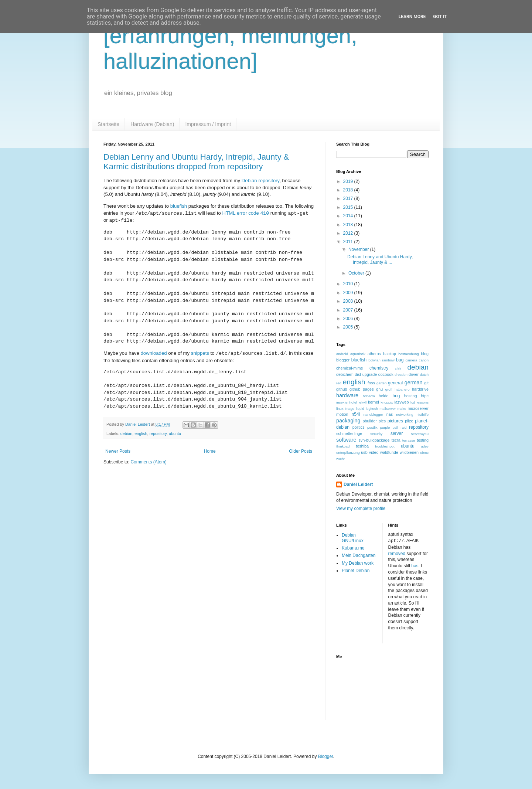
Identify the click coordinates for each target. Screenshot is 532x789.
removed (397, 553)
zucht (340, 459)
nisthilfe (422, 414)
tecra (396, 440)
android (342, 354)
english (141, 433)
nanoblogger (373, 414)
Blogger (326, 756)
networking (405, 414)
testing (423, 440)
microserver (418, 408)
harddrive (420, 389)
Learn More (412, 17)
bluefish (179, 206)
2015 (349, 207)
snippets (200, 353)
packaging (348, 421)
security (376, 434)
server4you (420, 434)
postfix (372, 427)
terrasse (409, 440)
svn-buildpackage (374, 440)
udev (425, 446)
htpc (425, 396)
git (427, 383)
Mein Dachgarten (359, 555)
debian (126, 433)
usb (364, 452)
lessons (422, 402)
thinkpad (343, 446)
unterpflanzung (348, 453)
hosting (411, 396)
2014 (349, 216)
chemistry (379, 368)
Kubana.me (353, 548)
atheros (374, 354)
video (374, 452)
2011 (349, 242)
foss (371, 383)
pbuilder (370, 421)
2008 (349, 301)
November (359, 249)
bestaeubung (408, 354)
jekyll (363, 402)
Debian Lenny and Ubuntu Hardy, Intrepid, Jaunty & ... (380, 259)
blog (425, 354)
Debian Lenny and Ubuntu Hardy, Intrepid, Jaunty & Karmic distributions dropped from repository (196, 162)
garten (381, 383)
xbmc (424, 453)
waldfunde (389, 452)
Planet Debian (356, 571)
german (414, 382)
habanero (402, 389)
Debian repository (260, 181)
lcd (413, 402)
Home (210, 451)
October (357, 273)
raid (403, 427)
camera (411, 360)
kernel (373, 402)
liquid (360, 409)
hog (396, 396)
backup (390, 354)
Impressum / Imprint (208, 124)
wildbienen (409, 452)
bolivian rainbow (381, 360)
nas (390, 414)
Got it (440, 17)
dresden (401, 375)
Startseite (108, 124)
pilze (409, 421)
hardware (347, 395)
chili (398, 368)
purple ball (389, 427)
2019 (349, 181)
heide (383, 396)
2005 (349, 327)
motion (342, 414)
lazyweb (401, 402)
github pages (362, 389)
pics (382, 421)
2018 (349, 190)
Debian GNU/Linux (353, 538)
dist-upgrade (366, 374)
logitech (372, 409)
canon (424, 360)
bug (400, 360)
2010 (349, 284)
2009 (349, 293)
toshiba (362, 446)
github (342, 389)
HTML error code (246, 213)
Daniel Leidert (358, 484)
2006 (349, 319)
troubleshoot (385, 446)
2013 (349, 225)
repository (158, 433)
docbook (386, 374)
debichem (345, 374)
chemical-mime (350, 368)
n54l (356, 414)
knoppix (387, 402)
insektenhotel (347, 402)
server (397, 433)
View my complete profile (361, 509)
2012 (349, 233)
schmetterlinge (349, 433)
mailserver (388, 409)
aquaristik (358, 354)
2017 (349, 198)
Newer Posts (118, 451)
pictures (395, 421)
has (415, 565)
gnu (379, 389)
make (402, 409)
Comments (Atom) (148, 462)
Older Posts (301, 451)
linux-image (345, 409)
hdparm (369, 396)
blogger (343, 360)
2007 (349, 310)
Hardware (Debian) (152, 124)
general (395, 383)
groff (389, 389)
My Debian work (358, 563)
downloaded (154, 353)
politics (359, 427)
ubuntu (175, 433)
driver (414, 374)
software (346, 440)
